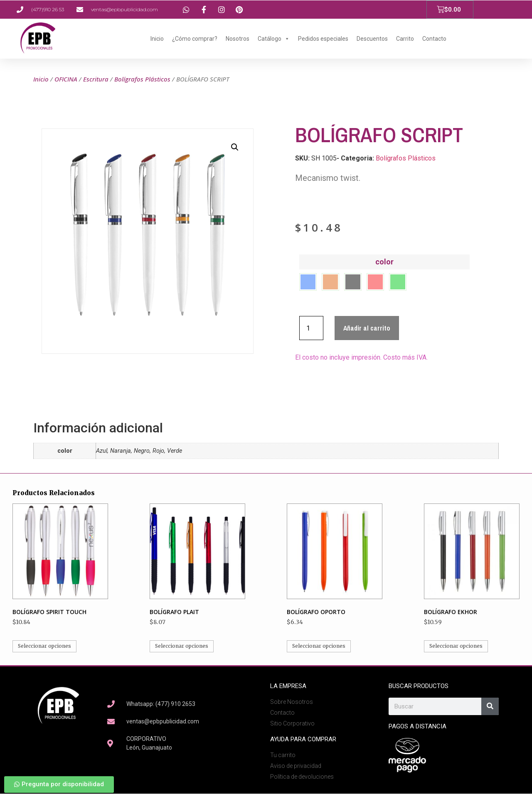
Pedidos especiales (323, 39)
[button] (235, 147)
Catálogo (274, 39)
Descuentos (372, 39)
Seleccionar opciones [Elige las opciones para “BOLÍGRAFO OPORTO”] (319, 649)
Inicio (157, 39)
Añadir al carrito (367, 331)
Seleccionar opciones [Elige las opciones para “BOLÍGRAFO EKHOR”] (456, 649)
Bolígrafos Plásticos (142, 79)
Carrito (405, 39)
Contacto (434, 39)
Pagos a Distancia (417, 730)
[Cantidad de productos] (311, 331)
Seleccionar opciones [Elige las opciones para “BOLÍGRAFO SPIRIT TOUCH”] (44, 649)
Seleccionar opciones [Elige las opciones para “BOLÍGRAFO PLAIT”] (182, 649)
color (384, 262)
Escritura (96, 79)
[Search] (490, 710)
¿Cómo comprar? (195, 39)
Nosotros (238, 39)
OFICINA (66, 79)
